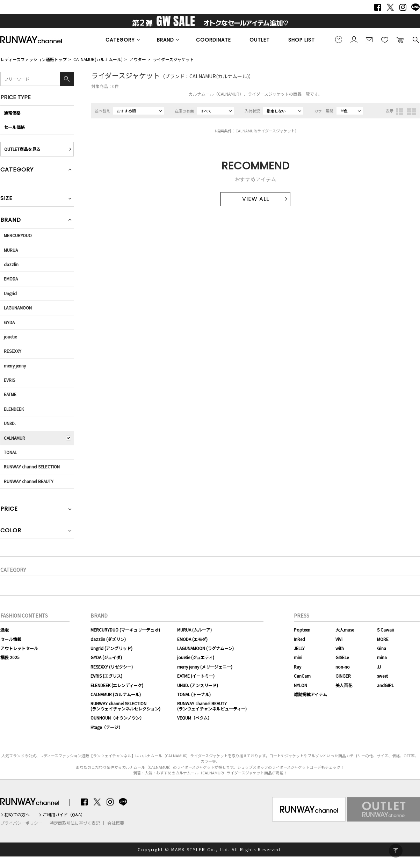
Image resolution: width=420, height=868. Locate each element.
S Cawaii (385, 630)
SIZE (6, 199)
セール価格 (14, 127)
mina (382, 657)
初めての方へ (17, 815)
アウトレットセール (19, 648)
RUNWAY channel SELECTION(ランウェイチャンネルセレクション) (125, 706)
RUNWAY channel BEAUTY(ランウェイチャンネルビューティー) (212, 706)
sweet (382, 676)
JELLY (299, 648)
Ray (298, 667)
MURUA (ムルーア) (194, 630)
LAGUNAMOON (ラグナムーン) (205, 648)
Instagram (403, 7)
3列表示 (400, 111)
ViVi (339, 639)
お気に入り (385, 39)
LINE (415, 7)
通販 (5, 630)
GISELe (342, 657)
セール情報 (11, 639)
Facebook (378, 7)
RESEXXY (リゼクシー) (112, 667)
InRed (299, 639)
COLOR (11, 531)
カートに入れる (400, 39)
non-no (343, 667)
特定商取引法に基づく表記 (75, 823)
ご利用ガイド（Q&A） (64, 815)
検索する (415, 39)
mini (298, 657)
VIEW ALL (256, 199)
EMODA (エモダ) (192, 639)
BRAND (165, 40)
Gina (382, 648)
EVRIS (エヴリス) (106, 676)
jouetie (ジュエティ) (196, 657)
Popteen (302, 630)
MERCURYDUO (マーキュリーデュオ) (125, 630)
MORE (383, 639)
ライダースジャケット (173, 59)
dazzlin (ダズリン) (108, 639)
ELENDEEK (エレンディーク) (117, 685)
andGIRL (385, 685)
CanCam (302, 676)
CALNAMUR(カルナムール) (98, 59)
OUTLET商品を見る (22, 149)
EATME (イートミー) (196, 676)
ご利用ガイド (339, 39)
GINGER (343, 676)
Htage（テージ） (107, 727)
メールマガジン (369, 39)
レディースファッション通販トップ (34, 59)
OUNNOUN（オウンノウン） (117, 718)
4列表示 (411, 111)
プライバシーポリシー (21, 823)
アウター (138, 59)
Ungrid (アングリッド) (111, 648)
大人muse (345, 630)
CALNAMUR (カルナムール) (116, 694)
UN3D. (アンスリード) (198, 685)
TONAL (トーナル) (194, 694)
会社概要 (116, 823)
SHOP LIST (302, 40)
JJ (379, 667)
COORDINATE (213, 40)
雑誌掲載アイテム (310, 694)
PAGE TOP (396, 851)
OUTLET (260, 40)
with (340, 648)
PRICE (9, 509)
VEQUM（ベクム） (194, 718)
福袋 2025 (10, 657)
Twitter (390, 7)
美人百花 (344, 685)
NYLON (300, 685)
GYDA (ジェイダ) (106, 657)
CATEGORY (120, 40)
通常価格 (12, 113)
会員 (354, 39)
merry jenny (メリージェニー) (205, 667)
